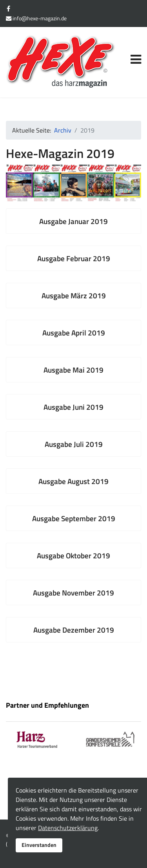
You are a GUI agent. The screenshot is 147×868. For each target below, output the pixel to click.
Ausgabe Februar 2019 (74, 258)
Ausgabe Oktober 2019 (73, 555)
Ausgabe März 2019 (74, 295)
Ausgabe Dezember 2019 (74, 630)
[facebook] (8, 9)
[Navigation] (136, 50)
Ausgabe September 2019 (74, 518)
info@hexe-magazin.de (40, 18)
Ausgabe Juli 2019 (74, 444)
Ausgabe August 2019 (73, 481)
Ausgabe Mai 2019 (73, 370)
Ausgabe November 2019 (73, 593)
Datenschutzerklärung (68, 828)
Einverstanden (39, 845)
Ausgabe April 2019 (74, 333)
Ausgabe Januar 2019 (73, 221)
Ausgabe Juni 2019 (73, 407)
